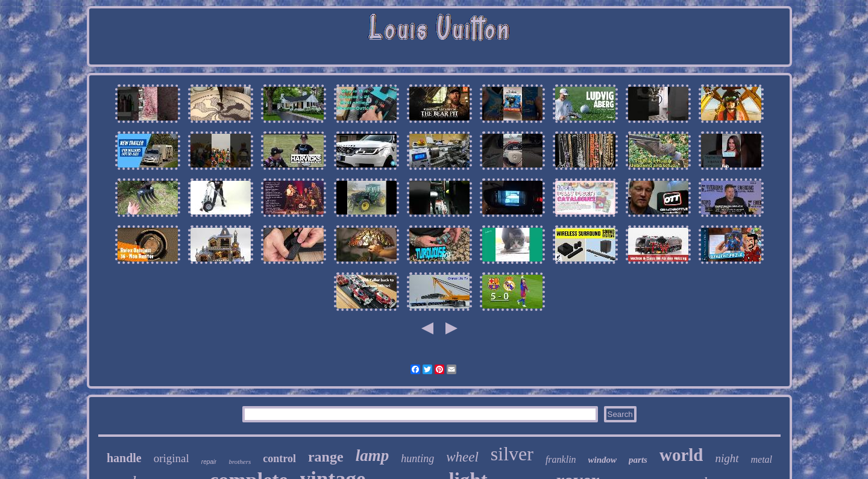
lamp (373, 456)
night (727, 458)
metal (762, 459)
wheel (462, 457)
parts (638, 460)
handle (124, 458)
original (171, 458)
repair (209, 462)
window (603, 460)
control (279, 459)
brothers (240, 462)
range (326, 457)
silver (512, 454)
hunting (417, 459)
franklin (561, 459)
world (681, 455)
